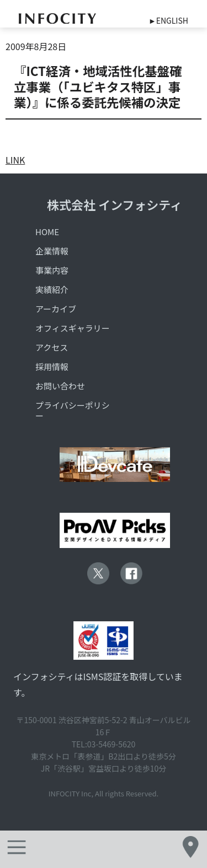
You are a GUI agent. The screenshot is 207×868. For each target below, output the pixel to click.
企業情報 (52, 251)
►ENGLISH (168, 20)
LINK (15, 160)
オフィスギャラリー (73, 328)
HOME (47, 232)
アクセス (52, 347)
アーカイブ (56, 309)
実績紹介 (52, 289)
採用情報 (52, 367)
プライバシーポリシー (73, 410)
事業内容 (52, 270)
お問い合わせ (60, 386)
